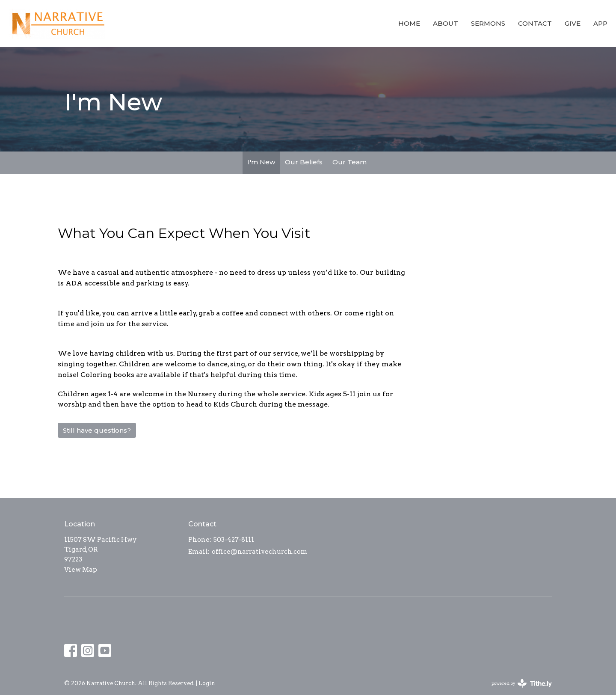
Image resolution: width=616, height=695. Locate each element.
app (600, 23)
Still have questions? (97, 430)
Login (207, 683)
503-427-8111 (234, 540)
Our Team (349, 162)
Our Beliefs (304, 162)
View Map (81, 570)
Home (409, 23)
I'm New (261, 162)
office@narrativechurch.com (260, 552)
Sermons (488, 23)
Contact (535, 23)
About (446, 23)
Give (573, 23)
